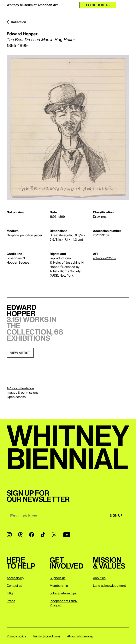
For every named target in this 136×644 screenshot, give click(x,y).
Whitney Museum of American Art (32, 5)
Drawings (100, 216)
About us (99, 578)
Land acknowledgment (109, 585)
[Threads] (20, 535)
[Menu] (126, 5)
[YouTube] (67, 535)
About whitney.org (80, 636)
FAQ (10, 593)
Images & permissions (23, 392)
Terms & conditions (47, 636)
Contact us (14, 585)
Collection (18, 22)
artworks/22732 (105, 258)
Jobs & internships (63, 593)
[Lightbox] (68, 127)
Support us (58, 578)
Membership (59, 585)
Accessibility (15, 578)
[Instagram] (9, 535)
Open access (16, 397)
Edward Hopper (22, 34)
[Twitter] (54, 535)
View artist (20, 353)
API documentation (20, 388)
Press (11, 601)
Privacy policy (16, 636)
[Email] (55, 516)
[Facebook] (32, 535)
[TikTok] (43, 535)
